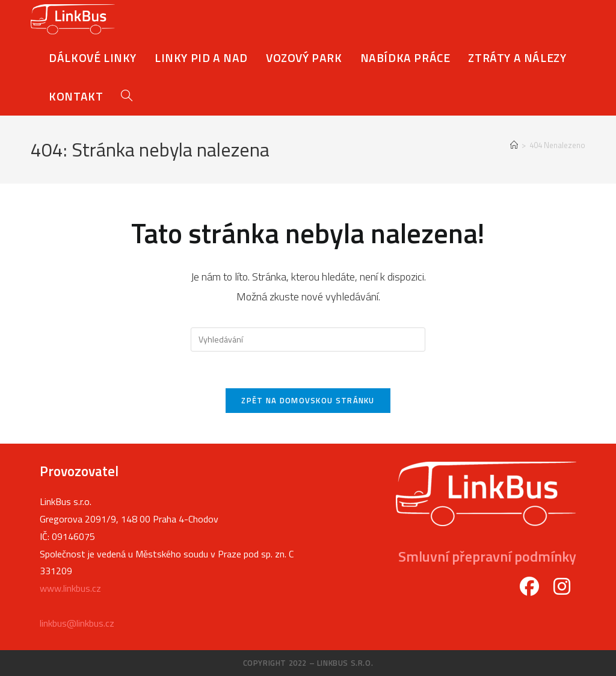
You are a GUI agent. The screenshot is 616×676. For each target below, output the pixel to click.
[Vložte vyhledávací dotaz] (308, 340)
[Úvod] (514, 145)
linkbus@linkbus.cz (77, 623)
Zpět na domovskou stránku (308, 400)
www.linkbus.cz (70, 588)
